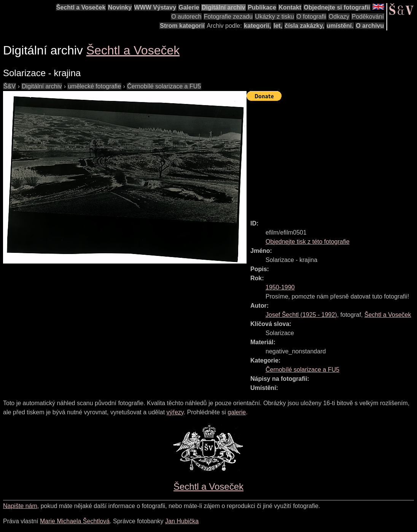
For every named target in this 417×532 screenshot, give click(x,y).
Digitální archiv (224, 7)
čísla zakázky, (304, 26)
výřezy (175, 412)
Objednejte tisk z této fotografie (308, 242)
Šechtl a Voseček (81, 7)
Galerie (189, 7)
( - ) (301, 315)
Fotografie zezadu (228, 17)
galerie (237, 412)
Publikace (262, 7)
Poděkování (368, 17)
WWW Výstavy (155, 7)
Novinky (120, 7)
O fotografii (311, 17)
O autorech (186, 17)
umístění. (340, 26)
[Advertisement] (332, 157)
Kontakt (290, 7)
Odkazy (339, 17)
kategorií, (257, 26)
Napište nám (20, 506)
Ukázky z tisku (274, 17)
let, (278, 26)
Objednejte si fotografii (337, 7)
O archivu (370, 26)
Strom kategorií (182, 26)
